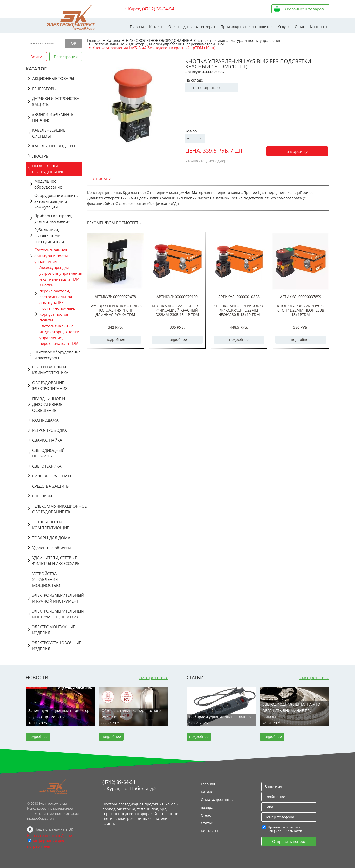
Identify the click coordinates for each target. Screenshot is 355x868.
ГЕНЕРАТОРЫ (44, 89)
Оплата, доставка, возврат (192, 27)
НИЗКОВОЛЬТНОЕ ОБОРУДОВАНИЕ (49, 169)
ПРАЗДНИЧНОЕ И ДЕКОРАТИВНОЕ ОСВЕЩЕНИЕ (49, 404)
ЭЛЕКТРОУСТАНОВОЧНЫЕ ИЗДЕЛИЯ (57, 646)
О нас (300, 27)
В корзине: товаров (304, 9)
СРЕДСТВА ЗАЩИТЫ (51, 486)
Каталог (156, 27)
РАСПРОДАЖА (45, 420)
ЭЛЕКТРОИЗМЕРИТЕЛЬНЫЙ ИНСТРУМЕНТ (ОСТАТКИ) (57, 614)
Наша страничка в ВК (54, 829)
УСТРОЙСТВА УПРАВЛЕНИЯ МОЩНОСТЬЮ (46, 579)
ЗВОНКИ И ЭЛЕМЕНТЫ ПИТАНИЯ (53, 117)
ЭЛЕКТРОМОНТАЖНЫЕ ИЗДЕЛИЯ (54, 630)
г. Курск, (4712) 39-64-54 (149, 9)
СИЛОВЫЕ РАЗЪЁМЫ (52, 476)
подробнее (115, 339)
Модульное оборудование (48, 184)
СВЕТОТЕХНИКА (47, 466)
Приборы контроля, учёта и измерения (53, 218)
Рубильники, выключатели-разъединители (49, 236)
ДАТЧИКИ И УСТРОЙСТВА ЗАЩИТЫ (56, 101)
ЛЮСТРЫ (41, 156)
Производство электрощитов (247, 27)
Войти (36, 57)
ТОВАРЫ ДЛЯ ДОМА (51, 538)
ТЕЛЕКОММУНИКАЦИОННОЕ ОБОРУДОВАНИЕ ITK (57, 509)
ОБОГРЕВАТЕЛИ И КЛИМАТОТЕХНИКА (50, 370)
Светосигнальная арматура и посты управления (51, 256)
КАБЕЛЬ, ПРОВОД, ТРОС (55, 146)
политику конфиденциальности (285, 829)
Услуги (284, 27)
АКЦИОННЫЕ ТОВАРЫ (53, 78)
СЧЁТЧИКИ (42, 496)
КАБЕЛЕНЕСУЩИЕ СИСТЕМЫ (49, 133)
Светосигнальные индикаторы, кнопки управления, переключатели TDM (59, 335)
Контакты (319, 27)
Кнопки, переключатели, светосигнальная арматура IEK (56, 294)
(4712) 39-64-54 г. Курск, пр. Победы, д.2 (129, 785)
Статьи (207, 823)
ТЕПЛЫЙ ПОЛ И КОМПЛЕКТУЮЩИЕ (51, 525)
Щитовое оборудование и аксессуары (57, 355)
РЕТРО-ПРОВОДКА (50, 430)
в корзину (297, 151)
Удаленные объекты (52, 548)
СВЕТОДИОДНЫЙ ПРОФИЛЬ (48, 453)
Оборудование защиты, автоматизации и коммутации (57, 201)
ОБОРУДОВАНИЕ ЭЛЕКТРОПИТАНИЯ (50, 386)
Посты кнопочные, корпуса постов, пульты (57, 314)
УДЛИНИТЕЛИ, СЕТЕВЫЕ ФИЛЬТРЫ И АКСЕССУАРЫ (56, 561)
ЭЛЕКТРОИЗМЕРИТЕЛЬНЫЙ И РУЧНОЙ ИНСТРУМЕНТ (57, 598)
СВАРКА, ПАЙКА (47, 440)
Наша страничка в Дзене (49, 835)
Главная (137, 27)
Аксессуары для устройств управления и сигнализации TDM (61, 273)
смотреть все (153, 677)
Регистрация (66, 57)
